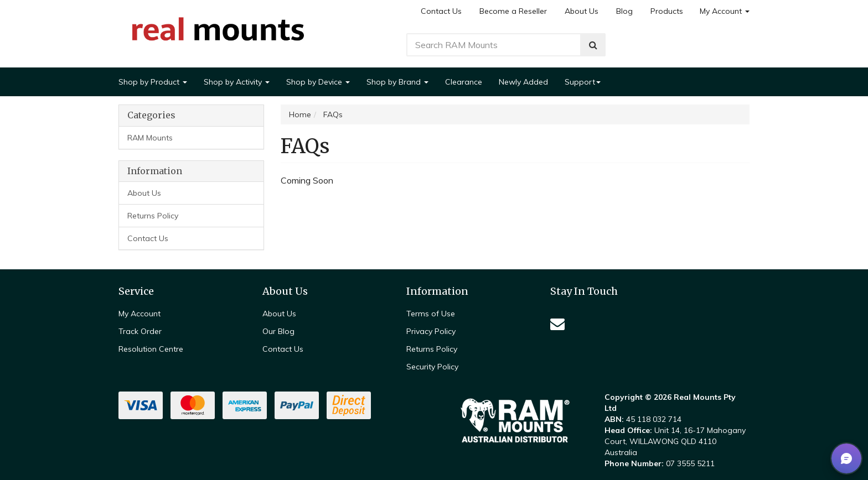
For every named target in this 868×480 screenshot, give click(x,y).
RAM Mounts (150, 138)
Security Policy (432, 367)
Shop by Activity (237, 82)
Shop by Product (153, 82)
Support (583, 82)
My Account (725, 11)
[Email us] (557, 324)
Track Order (140, 331)
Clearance (464, 82)
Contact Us (441, 11)
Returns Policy (153, 216)
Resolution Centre (151, 349)
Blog (624, 11)
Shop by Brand (397, 82)
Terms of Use (431, 314)
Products (667, 11)
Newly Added (523, 82)
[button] (846, 458)
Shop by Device (318, 82)
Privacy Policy (431, 331)
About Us (582, 11)
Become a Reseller (513, 11)
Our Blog (278, 331)
